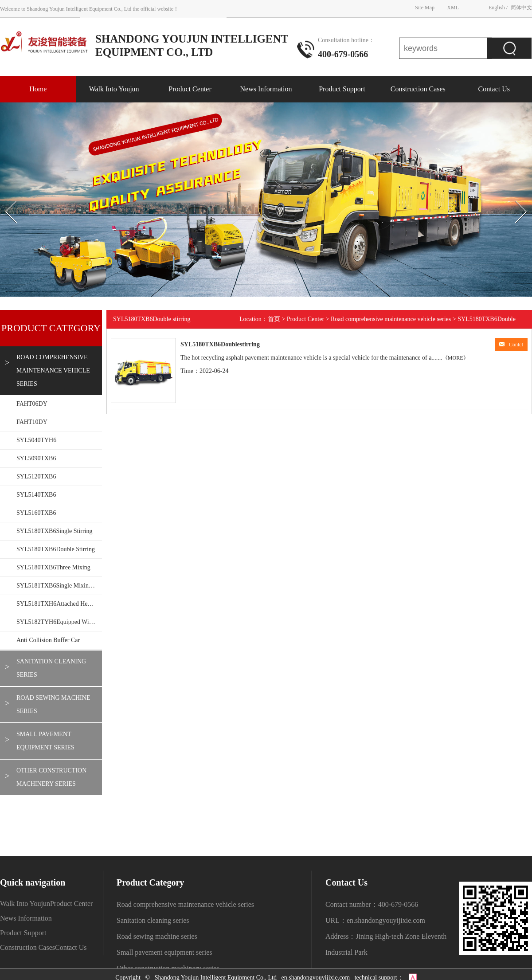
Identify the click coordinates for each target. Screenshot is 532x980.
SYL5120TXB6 (36, 476)
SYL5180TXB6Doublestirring (220, 344)
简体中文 (521, 7)
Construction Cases (418, 89)
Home (38, 89)
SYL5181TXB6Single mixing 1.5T (59, 586)
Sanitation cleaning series (51, 668)
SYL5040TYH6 (36, 440)
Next (511, 193)
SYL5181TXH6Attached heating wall (59, 604)
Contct (511, 345)
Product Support (342, 89)
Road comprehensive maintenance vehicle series (53, 370)
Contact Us (494, 89)
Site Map (425, 7)
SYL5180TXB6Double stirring (56, 549)
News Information (266, 89)
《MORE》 (456, 358)
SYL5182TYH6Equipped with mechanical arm (59, 622)
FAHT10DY (32, 422)
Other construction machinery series (51, 777)
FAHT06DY (32, 404)
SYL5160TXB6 (36, 513)
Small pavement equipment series (45, 741)
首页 (274, 319)
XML (453, 7)
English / (498, 7)
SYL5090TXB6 (36, 458)
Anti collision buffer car (48, 640)
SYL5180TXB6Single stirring (55, 531)
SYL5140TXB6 (36, 495)
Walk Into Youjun (114, 89)
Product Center (190, 89)
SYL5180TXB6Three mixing (53, 567)
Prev (5, 193)
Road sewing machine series (53, 704)
